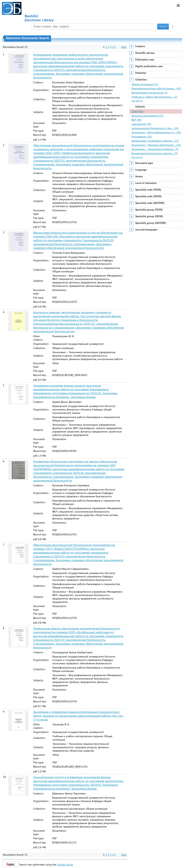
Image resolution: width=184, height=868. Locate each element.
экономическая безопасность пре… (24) (155, 128)
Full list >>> (137, 101)
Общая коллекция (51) (145, 84)
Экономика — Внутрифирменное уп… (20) (156, 132)
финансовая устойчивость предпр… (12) (155, 141)
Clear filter (138, 111)
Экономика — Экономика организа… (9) (155, 149)
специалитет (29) (141, 124)
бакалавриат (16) (142, 137)
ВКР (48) (136, 120)
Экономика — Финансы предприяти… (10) (156, 145)
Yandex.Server (65, 865)
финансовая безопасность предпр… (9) (155, 153)
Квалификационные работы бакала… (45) (156, 88)
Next (124, 47)
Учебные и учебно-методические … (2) (154, 97)
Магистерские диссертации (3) (149, 93)
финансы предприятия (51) (147, 116)
